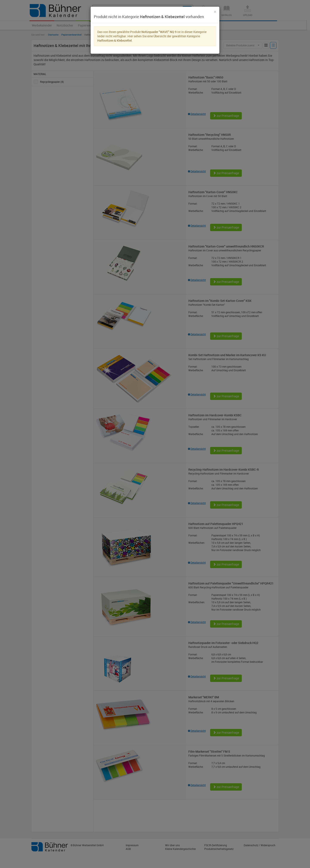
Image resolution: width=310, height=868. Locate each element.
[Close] (215, 12)
